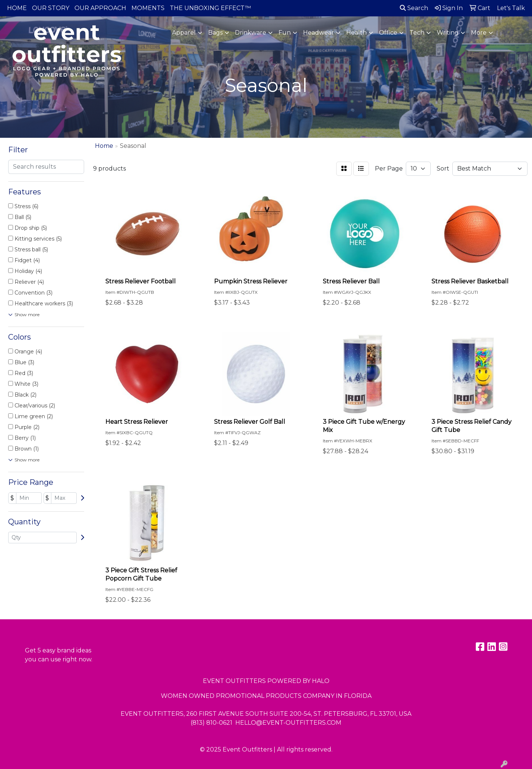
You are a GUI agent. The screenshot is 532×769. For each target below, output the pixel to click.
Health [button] (356, 33)
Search (414, 8)
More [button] (479, 33)
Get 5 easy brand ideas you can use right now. (59, 655)
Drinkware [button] (251, 33)
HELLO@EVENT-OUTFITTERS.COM (288, 723)
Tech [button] (417, 33)
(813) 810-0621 (211, 723)
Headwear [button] (318, 33)
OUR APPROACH (100, 8)
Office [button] (388, 33)
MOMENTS (148, 8)
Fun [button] (285, 33)
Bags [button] (215, 33)
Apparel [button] (184, 33)
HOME (17, 8)
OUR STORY (51, 8)
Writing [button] (448, 33)
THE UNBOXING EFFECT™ (210, 8)
